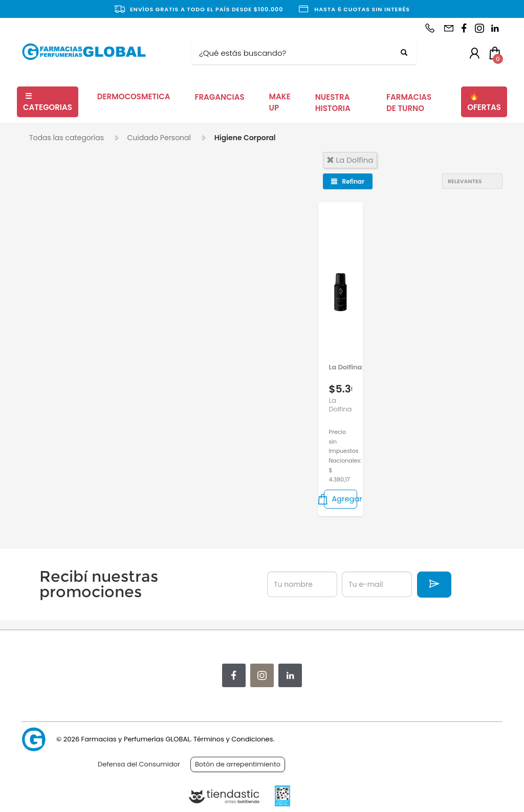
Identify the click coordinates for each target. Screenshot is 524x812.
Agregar (341, 499)
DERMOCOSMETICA (134, 96)
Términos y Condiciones (233, 739)
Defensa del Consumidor (139, 764)
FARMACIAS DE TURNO (409, 103)
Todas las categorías (67, 138)
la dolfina (350, 160)
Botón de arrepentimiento (238, 764)
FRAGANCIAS (219, 97)
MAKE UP (280, 102)
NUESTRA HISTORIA (333, 103)
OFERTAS (484, 102)
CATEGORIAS (48, 102)
